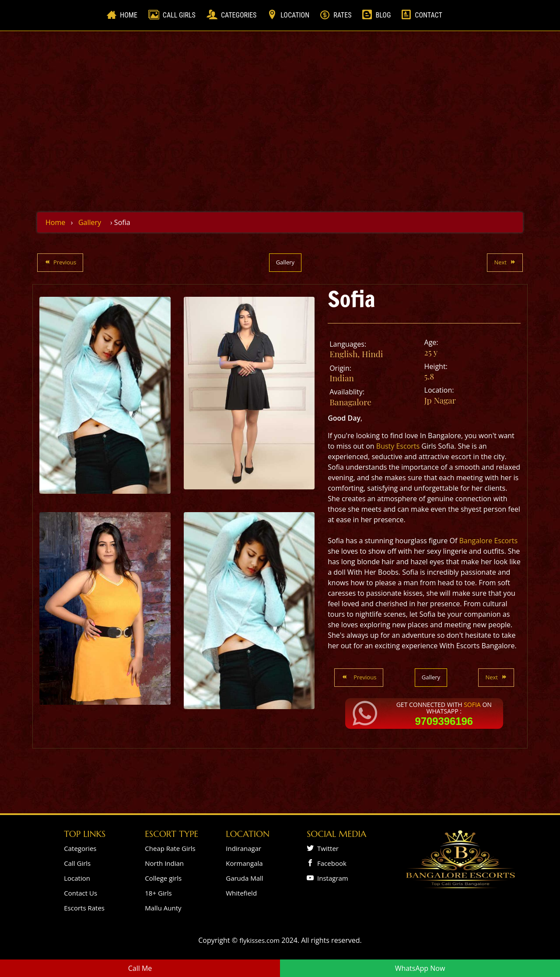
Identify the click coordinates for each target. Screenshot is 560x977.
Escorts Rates (84, 908)
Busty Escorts (398, 446)
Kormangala (244, 863)
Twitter (326, 848)
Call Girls (179, 15)
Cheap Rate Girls (170, 848)
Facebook (330, 863)
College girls (163, 878)
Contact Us (80, 893)
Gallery (90, 222)
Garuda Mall (244, 878)
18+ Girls (158, 893)
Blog (383, 15)
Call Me (140, 968)
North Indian (164, 863)
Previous (60, 262)
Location (295, 15)
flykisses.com (259, 940)
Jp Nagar (440, 400)
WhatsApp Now (420, 968)
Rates (342, 15)
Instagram (331, 878)
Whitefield (241, 893)
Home (130, 15)
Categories (239, 15)
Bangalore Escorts (488, 541)
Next (505, 262)
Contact (428, 15)
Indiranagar (243, 848)
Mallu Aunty (163, 908)
